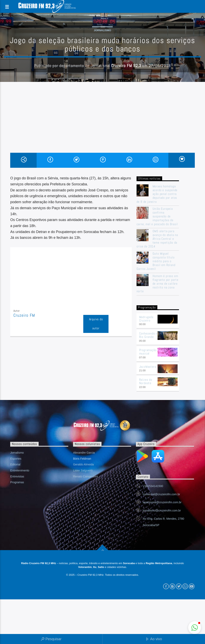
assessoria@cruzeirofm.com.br (162, 502)
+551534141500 (153, 486)
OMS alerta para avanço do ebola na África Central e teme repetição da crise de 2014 (157, 239)
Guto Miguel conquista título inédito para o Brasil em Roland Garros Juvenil (156, 261)
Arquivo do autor (96, 324)
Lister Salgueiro (83, 470)
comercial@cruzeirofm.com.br (161, 494)
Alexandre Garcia (84, 453)
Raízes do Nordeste (146, 381)
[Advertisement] (102, 123)
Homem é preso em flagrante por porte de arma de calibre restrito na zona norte (157, 284)
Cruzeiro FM (24, 315)
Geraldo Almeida (83, 464)
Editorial (15, 464)
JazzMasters (148, 367)
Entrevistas (17, 476)
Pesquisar (51, 639)
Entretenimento (20, 470)
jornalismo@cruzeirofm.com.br (162, 510)
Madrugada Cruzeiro (146, 319)
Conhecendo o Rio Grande (148, 335)
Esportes (16, 459)
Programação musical (148, 352)
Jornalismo (102, 30)
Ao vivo (154, 639)
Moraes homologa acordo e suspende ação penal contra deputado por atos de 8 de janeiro (157, 194)
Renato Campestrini (85, 476)
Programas (17, 482)
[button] (195, 628)
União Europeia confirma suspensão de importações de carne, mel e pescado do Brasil (157, 216)
